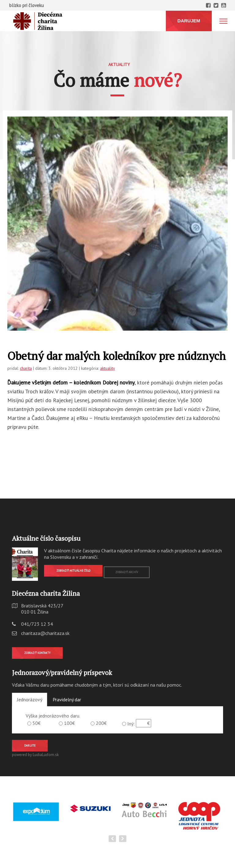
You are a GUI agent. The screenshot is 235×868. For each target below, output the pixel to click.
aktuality (108, 368)
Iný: (131, 724)
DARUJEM (189, 21)
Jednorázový (30, 699)
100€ (69, 723)
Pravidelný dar (67, 699)
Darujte (30, 746)
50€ (37, 723)
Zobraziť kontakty (37, 653)
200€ (101, 723)
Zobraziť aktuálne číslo (73, 571)
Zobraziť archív (127, 572)
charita (26, 368)
